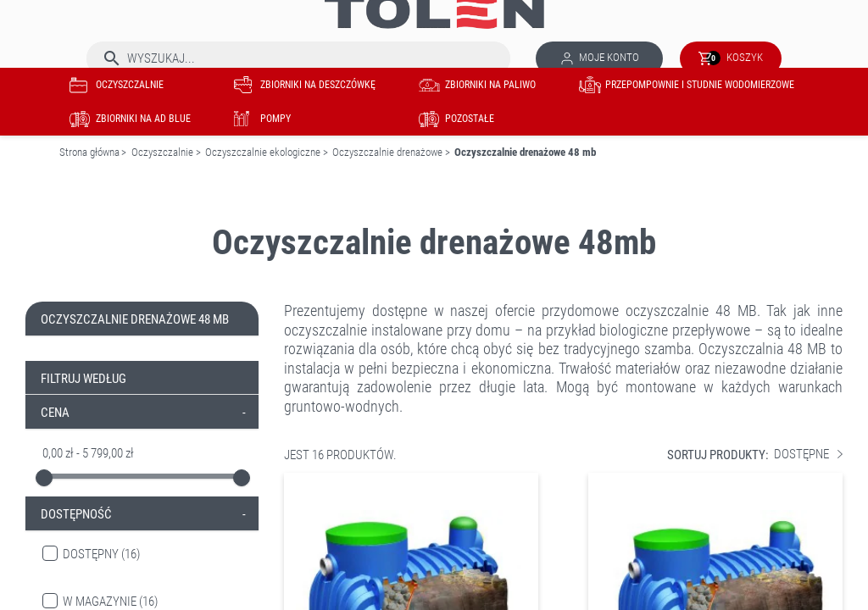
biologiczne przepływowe (673, 330)
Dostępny (101, 554)
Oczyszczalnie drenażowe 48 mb (135, 319)
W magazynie (110, 602)
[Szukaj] (298, 58)
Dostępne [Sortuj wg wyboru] (808, 455)
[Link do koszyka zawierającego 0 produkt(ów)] (731, 58)
